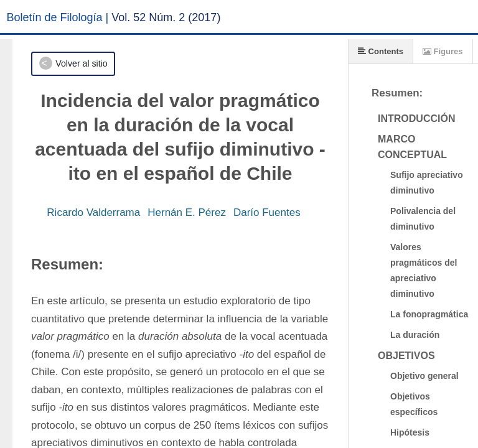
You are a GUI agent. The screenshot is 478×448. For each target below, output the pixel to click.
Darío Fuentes (267, 212)
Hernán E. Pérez (187, 212)
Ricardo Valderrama (93, 212)
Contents (381, 51)
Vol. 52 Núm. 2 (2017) (166, 17)
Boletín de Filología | (58, 17)
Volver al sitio (81, 63)
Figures (443, 51)
